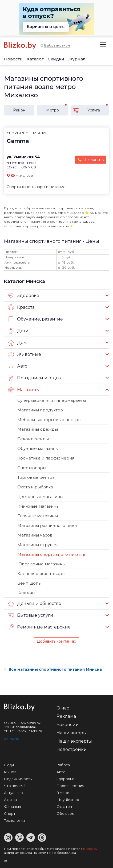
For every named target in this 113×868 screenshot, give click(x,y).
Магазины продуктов (40, 410)
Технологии (14, 820)
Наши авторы (72, 733)
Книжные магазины (38, 506)
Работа (63, 765)
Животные (25, 354)
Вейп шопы (29, 583)
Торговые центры (36, 477)
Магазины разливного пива (47, 525)
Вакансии (68, 725)
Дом (17, 343)
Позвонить (93, 160)
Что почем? (15, 786)
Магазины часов (35, 535)
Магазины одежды (38, 429)
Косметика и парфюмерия (46, 458)
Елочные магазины (38, 516)
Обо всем (66, 813)
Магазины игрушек (38, 545)
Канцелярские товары (41, 574)
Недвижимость (18, 779)
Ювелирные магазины (41, 564)
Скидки (56, 59)
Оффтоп (64, 807)
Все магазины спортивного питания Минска (53, 669)
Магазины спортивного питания (52, 554)
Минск (10, 772)
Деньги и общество (35, 604)
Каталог (35, 59)
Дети (18, 331)
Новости (13, 59)
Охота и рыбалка (35, 487)
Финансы (12, 807)
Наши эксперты (74, 741)
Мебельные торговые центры (49, 420)
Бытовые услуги (31, 615)
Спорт (10, 813)
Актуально (13, 793)
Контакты (12, 739)
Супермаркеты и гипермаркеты (52, 400)
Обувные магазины (38, 448)
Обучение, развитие (35, 319)
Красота (21, 307)
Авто (18, 366)
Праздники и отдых (35, 378)
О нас (63, 708)
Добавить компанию (57, 641)
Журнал (77, 59)
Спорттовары (32, 468)
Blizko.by (90, 849)
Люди (9, 765)
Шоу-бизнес (68, 800)
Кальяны (26, 593)
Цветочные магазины (40, 497)
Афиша (10, 800)
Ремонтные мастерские (39, 627)
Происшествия (70, 786)
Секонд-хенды (33, 439)
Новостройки (72, 749)
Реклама (66, 716)
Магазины (24, 390)
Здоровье (24, 296)
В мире (63, 793)
